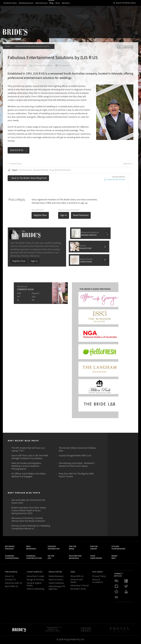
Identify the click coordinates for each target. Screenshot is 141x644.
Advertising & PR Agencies (57, 588)
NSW (19, 293)
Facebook (126, 582)
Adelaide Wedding (41, 170)
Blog (51, 3)
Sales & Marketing (35, 590)
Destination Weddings (75, 558)
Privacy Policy (99, 577)
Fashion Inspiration (54, 548)
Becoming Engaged (10, 548)
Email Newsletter (116, 598)
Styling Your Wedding (118, 548)
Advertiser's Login (36, 577)
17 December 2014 (17, 66)
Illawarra (35, 293)
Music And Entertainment (60, 170)
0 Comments (62, 66)
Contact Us (10, 580)
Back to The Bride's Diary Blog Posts (28, 178)
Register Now (40, 215)
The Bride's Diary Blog (41, 66)
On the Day (51, 558)
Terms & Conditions (98, 582)
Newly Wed (114, 558)
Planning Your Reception (34, 558)
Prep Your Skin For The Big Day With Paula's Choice (76, 475)
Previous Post (15, 164)
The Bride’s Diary (15, 32)
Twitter (126, 587)
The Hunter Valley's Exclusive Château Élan (77, 450)
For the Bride (73, 548)
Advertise (66, 3)
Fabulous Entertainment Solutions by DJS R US (35, 46)
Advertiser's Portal (80, 586)
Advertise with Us (14, 584)
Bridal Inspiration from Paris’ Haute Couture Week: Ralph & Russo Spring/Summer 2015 (29, 511)
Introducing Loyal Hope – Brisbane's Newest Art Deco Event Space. (77, 465)
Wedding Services (26, 3)
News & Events (41, 3)
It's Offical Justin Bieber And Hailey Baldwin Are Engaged (29, 475)
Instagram (116, 587)
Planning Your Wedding (12, 558)
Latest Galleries (56, 584)
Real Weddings (31, 548)
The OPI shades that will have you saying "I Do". (28, 450)
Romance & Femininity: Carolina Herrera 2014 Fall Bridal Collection (28, 520)
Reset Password (81, 215)
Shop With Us (77, 577)
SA (18, 300)
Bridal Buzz (116, 582)
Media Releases (56, 577)
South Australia (25, 170)
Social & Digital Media (34, 585)
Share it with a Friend (116, 180)
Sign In (64, 215)
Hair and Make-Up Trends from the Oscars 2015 (28, 502)
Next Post (128, 164)
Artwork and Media (77, 582)
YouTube (126, 592)
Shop (58, 3)
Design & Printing (35, 580)
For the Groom (94, 548)
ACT (19, 297)
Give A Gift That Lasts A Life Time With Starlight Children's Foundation (30, 457)
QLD (33, 297)
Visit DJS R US (19, 150)
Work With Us (12, 587)
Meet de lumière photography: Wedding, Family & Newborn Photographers (26, 466)
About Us (10, 577)
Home (8, 46)
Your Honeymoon (96, 558)
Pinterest (116, 592)
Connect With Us (118, 575)
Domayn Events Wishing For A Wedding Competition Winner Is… (31, 527)
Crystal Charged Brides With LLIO (75, 456)
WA (33, 300)
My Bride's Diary (10, 3)
